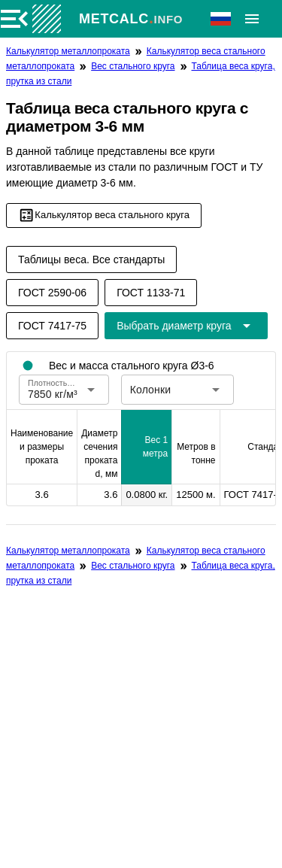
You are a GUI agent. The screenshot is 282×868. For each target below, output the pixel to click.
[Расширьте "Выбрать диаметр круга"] (186, 326)
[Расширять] (252, 19)
